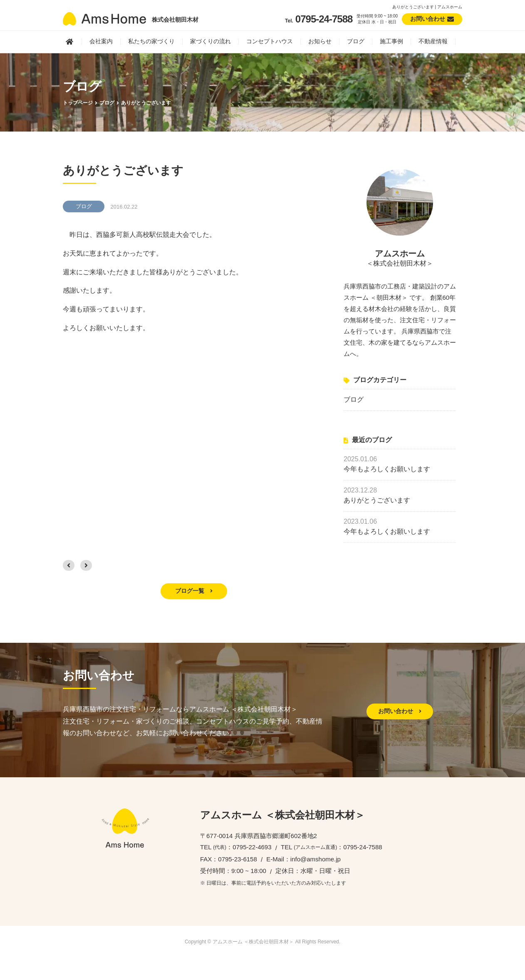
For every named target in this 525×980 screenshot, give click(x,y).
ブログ (356, 41)
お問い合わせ (400, 711)
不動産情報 (433, 41)
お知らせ (320, 41)
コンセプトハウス (270, 41)
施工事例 (391, 41)
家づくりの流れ (210, 41)
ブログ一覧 (194, 591)
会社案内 (101, 41)
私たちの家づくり (151, 41)
